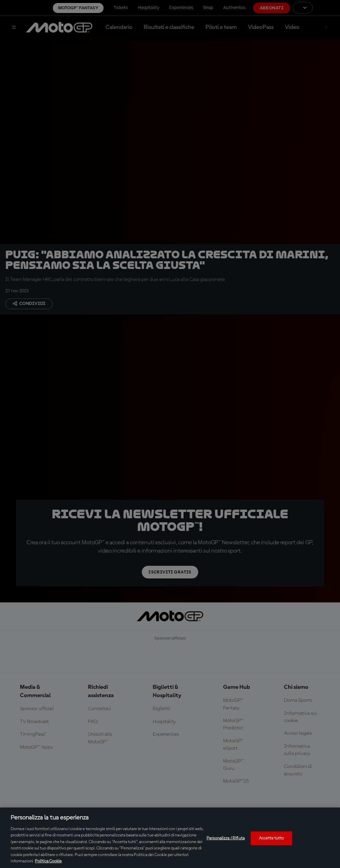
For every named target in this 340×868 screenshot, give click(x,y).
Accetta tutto (272, 838)
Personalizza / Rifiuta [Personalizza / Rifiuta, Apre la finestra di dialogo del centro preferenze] (226, 838)
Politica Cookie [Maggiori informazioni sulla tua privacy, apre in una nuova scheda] (48, 861)
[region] (170, 838)
